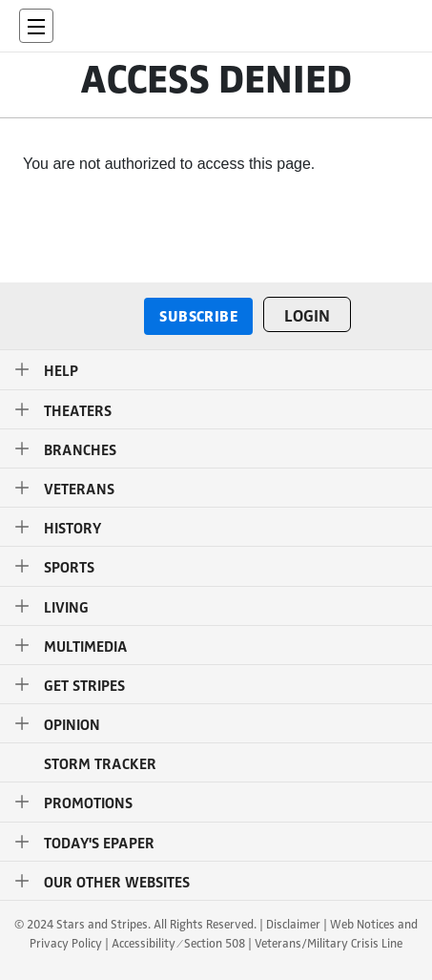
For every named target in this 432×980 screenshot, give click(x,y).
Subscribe (198, 315)
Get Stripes (84, 685)
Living (66, 606)
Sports (69, 566)
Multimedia (86, 646)
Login (307, 314)
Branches (80, 449)
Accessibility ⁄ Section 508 (178, 944)
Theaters (78, 410)
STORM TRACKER (100, 763)
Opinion (72, 724)
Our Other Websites (117, 881)
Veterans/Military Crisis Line (329, 944)
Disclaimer (293, 925)
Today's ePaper (99, 842)
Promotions (88, 802)
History (72, 527)
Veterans (79, 488)
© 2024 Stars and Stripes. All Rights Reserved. (135, 925)
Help (61, 370)
